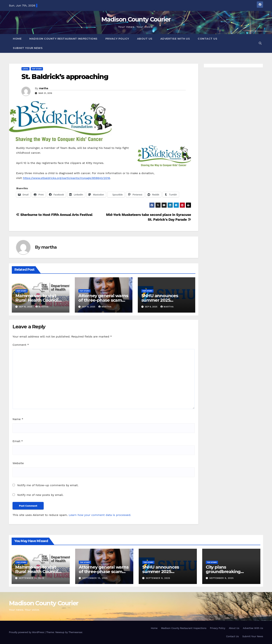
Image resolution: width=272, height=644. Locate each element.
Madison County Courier (136, 19)
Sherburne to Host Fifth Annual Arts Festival (54, 215)
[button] (260, 43)
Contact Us (207, 39)
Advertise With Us (175, 39)
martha (44, 88)
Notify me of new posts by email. (40, 495)
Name (18, 419)
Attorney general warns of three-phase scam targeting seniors (103, 300)
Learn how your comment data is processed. (100, 515)
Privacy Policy (117, 39)
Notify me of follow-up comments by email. (48, 485)
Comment (21, 345)
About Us (145, 39)
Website (18, 463)
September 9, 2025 (158, 578)
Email (18, 441)
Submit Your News (28, 48)
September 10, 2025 (31, 578)
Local (25, 69)
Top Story (37, 69)
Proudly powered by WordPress (27, 632)
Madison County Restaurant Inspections (63, 39)
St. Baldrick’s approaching (65, 77)
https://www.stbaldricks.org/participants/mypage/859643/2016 (66, 178)
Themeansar (75, 632)
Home (17, 39)
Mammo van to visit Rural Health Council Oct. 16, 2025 (37, 300)
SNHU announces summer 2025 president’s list (160, 300)
